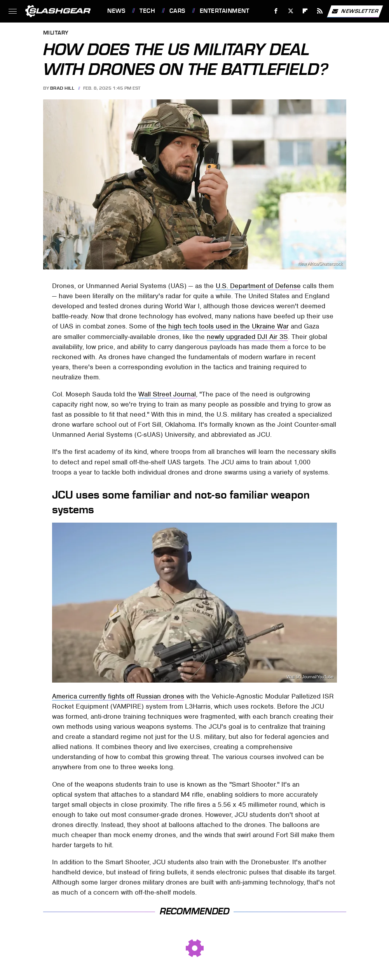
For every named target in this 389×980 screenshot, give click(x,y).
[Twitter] (290, 11)
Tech (147, 11)
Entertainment (225, 11)
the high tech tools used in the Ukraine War (223, 326)
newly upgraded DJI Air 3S (247, 337)
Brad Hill (62, 88)
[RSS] (320, 11)
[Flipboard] (305, 11)
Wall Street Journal (167, 394)
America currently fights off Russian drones (118, 696)
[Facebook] (276, 11)
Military (56, 33)
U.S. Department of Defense (258, 286)
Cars (177, 11)
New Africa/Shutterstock (320, 264)
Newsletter (355, 11)
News (116, 11)
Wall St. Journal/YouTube (310, 677)
